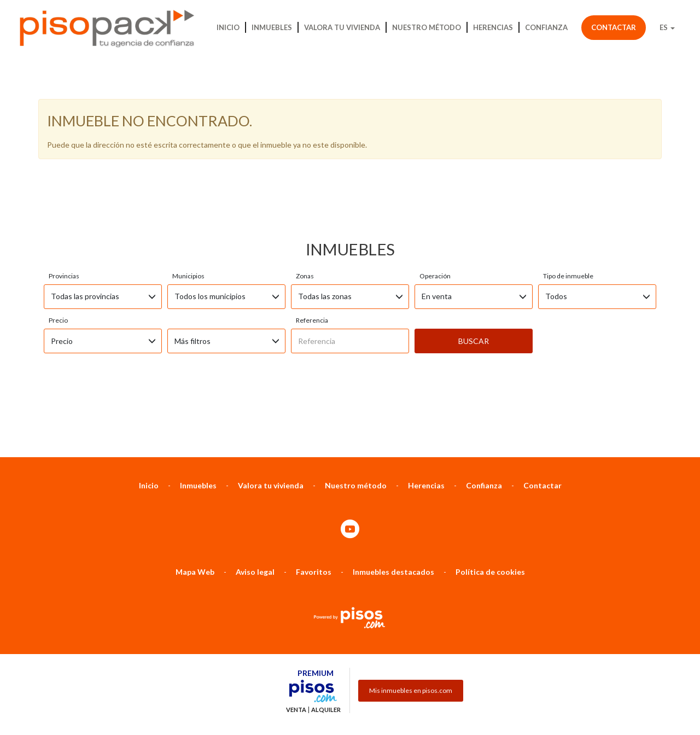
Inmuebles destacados (393, 514)
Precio (58, 262)
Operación (435, 218)
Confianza (546, 27)
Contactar (614, 27)
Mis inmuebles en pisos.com (411, 632)
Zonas (305, 218)
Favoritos (314, 514)
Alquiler (326, 652)
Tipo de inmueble (568, 218)
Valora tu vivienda (342, 27)
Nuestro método (427, 27)
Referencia (312, 262)
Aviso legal (255, 514)
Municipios (188, 218)
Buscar (474, 283)
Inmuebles (272, 27)
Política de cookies (490, 514)
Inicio (228, 27)
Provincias (64, 218)
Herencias (493, 27)
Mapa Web (195, 514)
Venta (296, 652)
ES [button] (667, 27)
